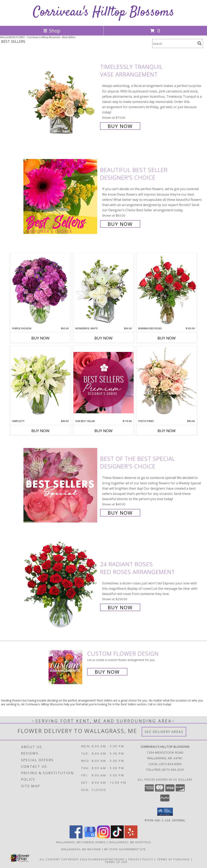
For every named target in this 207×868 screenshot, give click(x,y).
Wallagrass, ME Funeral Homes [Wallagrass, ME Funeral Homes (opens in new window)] (81, 842)
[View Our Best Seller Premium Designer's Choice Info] (103, 383)
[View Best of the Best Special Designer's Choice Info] (61, 485)
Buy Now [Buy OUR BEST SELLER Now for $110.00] (103, 431)
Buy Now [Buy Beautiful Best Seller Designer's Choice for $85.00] (120, 224)
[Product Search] (174, 43)
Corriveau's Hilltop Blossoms (104, 12)
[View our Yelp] (131, 837)
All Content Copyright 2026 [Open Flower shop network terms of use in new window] (63, 859)
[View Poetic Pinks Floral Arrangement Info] (167, 382)
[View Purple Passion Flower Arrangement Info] (40, 290)
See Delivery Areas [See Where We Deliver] (164, 732)
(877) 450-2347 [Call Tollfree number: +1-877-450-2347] (173, 770)
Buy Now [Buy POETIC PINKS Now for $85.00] (167, 431)
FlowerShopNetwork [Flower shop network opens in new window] (106, 859)
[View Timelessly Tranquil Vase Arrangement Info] (61, 96)
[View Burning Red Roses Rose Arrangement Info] (167, 290)
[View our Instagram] (103, 837)
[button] (165, 812)
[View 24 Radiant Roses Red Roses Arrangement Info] (61, 585)
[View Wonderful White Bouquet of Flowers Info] (103, 290)
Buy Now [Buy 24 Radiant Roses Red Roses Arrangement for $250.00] (120, 607)
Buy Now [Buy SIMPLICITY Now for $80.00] (40, 431)
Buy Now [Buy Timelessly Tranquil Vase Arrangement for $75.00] (120, 126)
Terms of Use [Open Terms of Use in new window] (116, 862)
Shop (52, 31)
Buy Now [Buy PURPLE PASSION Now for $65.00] (40, 338)
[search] (200, 43)
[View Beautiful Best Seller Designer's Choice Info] (61, 196)
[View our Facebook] (76, 837)
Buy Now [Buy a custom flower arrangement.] (107, 672)
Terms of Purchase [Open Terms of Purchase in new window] (173, 859)
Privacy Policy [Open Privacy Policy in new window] (141, 859)
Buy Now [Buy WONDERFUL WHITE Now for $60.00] (103, 338)
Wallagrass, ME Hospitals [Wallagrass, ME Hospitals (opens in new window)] (130, 842)
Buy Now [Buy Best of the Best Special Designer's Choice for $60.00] (120, 513)
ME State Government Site (125, 849)
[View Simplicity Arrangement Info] (40, 382)
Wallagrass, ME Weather (81, 849)
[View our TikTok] (117, 837)
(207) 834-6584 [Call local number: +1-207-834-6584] (170, 764)
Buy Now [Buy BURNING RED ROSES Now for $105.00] (167, 338)
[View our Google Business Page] (90, 837)
